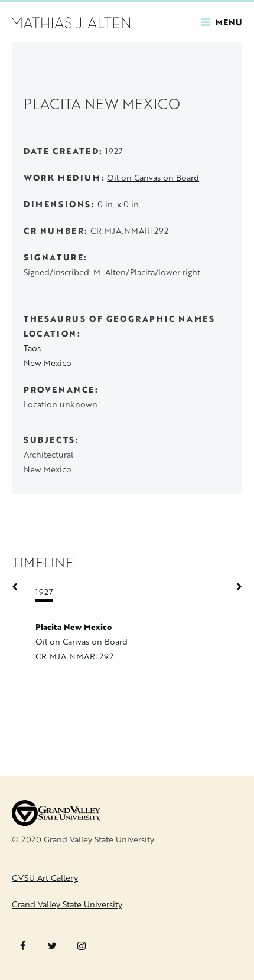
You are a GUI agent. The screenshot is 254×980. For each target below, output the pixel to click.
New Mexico (48, 363)
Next (233, 587)
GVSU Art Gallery (45, 878)
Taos (32, 348)
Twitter (52, 946)
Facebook (23, 946)
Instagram (82, 946)
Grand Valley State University (67, 904)
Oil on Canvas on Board (153, 177)
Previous (21, 587)
